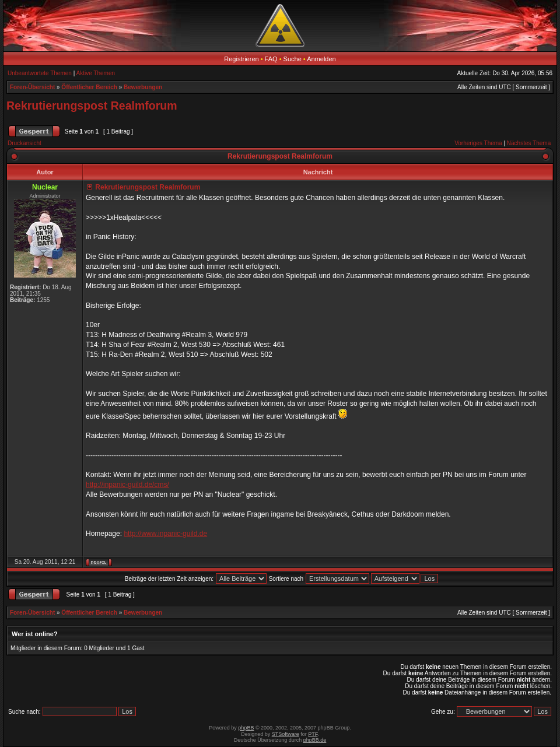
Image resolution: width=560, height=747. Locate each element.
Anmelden (321, 59)
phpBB (246, 728)
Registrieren (241, 59)
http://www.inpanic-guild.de (165, 534)
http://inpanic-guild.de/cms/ (127, 485)
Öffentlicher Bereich (89, 87)
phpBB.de (315, 740)
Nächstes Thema (529, 143)
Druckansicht (24, 143)
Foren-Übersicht (32, 87)
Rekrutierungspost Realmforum (92, 106)
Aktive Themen (96, 73)
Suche (293, 59)
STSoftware (286, 734)
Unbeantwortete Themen (40, 73)
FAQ (271, 59)
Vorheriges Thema (478, 143)
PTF (313, 734)
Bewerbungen (143, 87)
